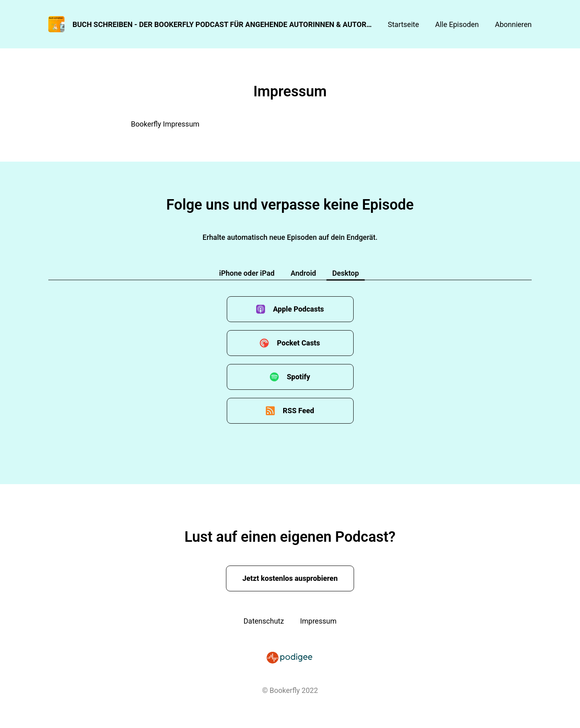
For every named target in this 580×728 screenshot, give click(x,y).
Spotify (298, 377)
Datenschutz (264, 621)
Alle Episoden (457, 24)
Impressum (318, 621)
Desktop (346, 273)
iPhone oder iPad (247, 273)
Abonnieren (513, 24)
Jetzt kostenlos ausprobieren (290, 578)
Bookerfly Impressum (165, 124)
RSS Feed (298, 411)
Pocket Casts (298, 343)
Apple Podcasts (299, 309)
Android (303, 273)
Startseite (403, 24)
